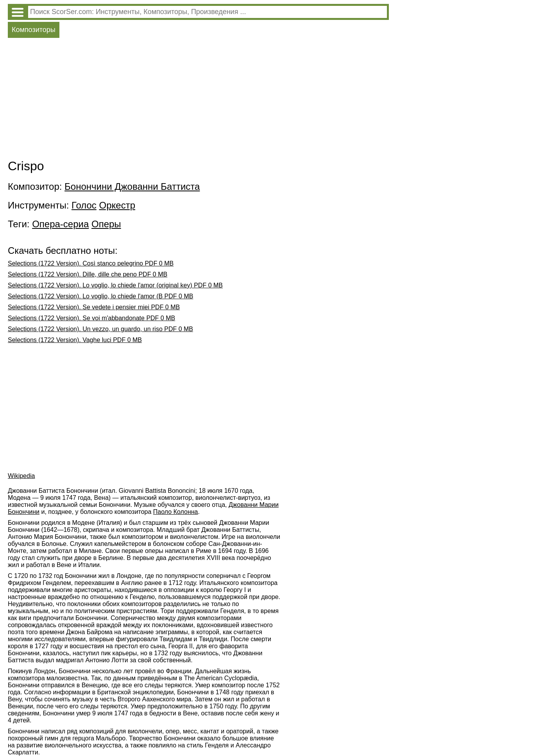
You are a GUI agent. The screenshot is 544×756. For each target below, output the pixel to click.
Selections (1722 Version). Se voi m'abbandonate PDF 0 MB (91, 318)
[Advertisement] (198, 100)
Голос (84, 205)
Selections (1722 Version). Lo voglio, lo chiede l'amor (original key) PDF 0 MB (115, 285)
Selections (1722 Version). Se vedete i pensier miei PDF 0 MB (94, 307)
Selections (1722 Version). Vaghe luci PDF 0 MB (75, 340)
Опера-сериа (60, 224)
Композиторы (34, 30)
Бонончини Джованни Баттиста (132, 186)
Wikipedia (21, 476)
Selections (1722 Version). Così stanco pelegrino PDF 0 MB (91, 263)
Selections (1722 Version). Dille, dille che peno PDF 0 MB (88, 274)
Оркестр (117, 205)
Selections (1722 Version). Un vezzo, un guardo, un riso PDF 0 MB (100, 329)
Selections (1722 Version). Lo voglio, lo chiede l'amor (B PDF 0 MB (100, 296)
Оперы (106, 224)
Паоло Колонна (176, 512)
